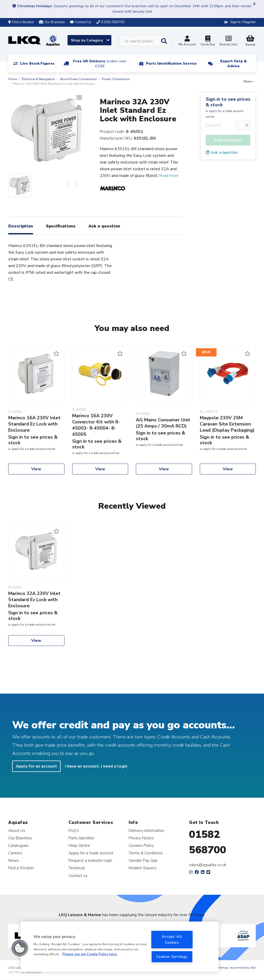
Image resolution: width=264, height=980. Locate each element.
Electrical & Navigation (38, 79)
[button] (20, 948)
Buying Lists (228, 41)
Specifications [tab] (61, 226)
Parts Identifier (81, 838)
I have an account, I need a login (96, 766)
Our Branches (52, 22)
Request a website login (90, 860)
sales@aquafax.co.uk (208, 865)
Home (13, 79)
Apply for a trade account (91, 853)
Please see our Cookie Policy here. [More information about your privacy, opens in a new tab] (90, 954)
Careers (15, 853)
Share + (249, 81)
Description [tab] (21, 226)
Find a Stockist (21, 22)
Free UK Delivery (100, 64)
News (14, 860)
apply (213, 111)
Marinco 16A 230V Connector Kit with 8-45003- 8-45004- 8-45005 (96, 425)
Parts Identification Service (171, 63)
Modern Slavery (143, 868)
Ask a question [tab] (104, 226)
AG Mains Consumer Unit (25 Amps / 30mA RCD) (163, 423)
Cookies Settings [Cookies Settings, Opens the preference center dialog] (172, 957)
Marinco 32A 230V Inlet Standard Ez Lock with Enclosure (34, 600)
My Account (187, 41)
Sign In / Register (243, 22)
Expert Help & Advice (233, 64)
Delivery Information (146, 830)
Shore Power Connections (78, 79)
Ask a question (222, 152)
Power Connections (116, 79)
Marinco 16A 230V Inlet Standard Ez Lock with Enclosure (34, 424)
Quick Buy (208, 41)
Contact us (78, 876)
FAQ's (74, 830)
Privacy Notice (141, 838)
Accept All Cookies (172, 939)
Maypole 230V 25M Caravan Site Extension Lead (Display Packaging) (227, 424)
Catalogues (18, 845)
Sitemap (222, 968)
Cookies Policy (141, 845)
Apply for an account (36, 766)
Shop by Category (90, 40)
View (36, 469)
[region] (120, 947)
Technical (77, 868)
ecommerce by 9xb (243, 968)
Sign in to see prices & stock (228, 102)
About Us (17, 830)
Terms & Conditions (146, 853)
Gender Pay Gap (143, 860)
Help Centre (79, 845)
